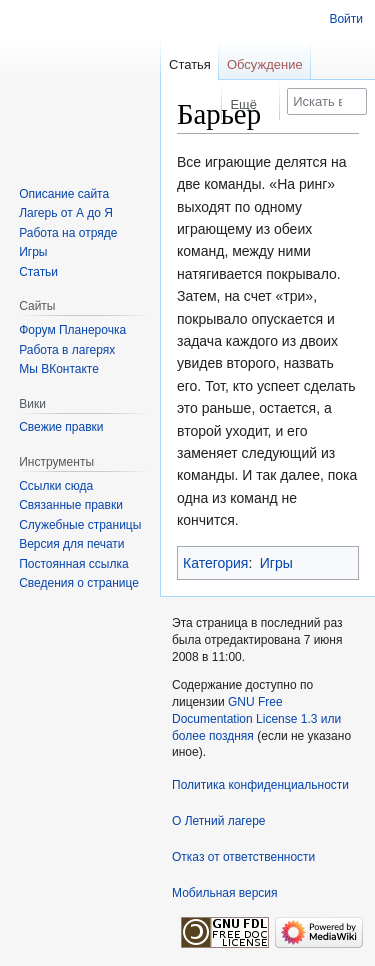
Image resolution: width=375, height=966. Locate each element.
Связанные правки (71, 505)
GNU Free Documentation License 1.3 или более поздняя (256, 719)
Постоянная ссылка (73, 564)
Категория (215, 563)
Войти (346, 19)
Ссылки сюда (56, 486)
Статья (190, 64)
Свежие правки (61, 427)
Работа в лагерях (67, 350)
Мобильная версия (225, 893)
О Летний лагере (219, 821)
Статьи (38, 272)
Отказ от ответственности (243, 857)
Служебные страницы (80, 525)
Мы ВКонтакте (59, 369)
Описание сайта (64, 194)
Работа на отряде (68, 233)
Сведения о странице (79, 583)
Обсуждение (265, 64)
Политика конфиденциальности (260, 785)
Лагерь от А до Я (66, 213)
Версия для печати (71, 544)
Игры (276, 563)
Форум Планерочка (72, 330)
